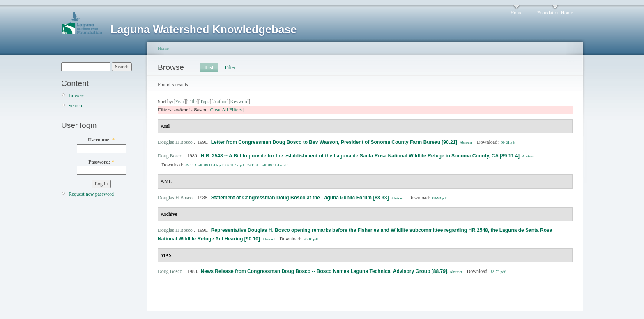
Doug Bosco (170, 156)
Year (179, 102)
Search (75, 106)
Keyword (240, 102)
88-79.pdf (498, 272)
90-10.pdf (311, 239)
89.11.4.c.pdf (235, 165)
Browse (76, 95)
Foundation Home (555, 13)
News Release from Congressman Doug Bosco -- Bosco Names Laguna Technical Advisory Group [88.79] (324, 271)
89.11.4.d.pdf (257, 165)
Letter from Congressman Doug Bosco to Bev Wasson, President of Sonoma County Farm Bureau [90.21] (334, 142)
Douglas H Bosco (175, 142)
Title (192, 102)
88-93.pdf (440, 198)
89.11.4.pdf (194, 165)
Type (205, 102)
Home (516, 13)
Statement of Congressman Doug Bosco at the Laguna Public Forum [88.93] (300, 198)
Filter (230, 67)
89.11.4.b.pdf (214, 165)
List (209, 67)
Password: (101, 162)
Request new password (91, 194)
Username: (101, 140)
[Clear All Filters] (226, 110)
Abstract (466, 143)
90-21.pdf (508, 143)
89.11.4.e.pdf (278, 165)
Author (220, 102)
